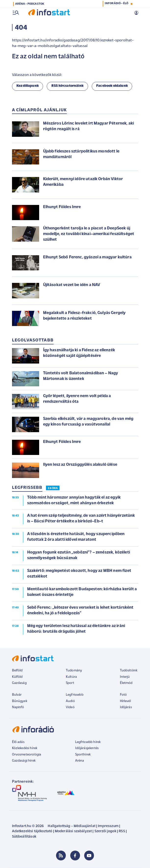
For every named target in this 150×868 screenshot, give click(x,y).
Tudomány (74, 671)
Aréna (80, 761)
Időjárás (126, 707)
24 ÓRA (53, 488)
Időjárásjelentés (87, 748)
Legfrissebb (75, 695)
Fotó (123, 695)
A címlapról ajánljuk (40, 110)
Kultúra (71, 677)
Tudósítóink (129, 671)
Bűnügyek (20, 701)
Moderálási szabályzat (73, 831)
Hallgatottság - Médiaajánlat (71, 826)
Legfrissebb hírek (88, 742)
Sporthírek (83, 755)
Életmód (126, 683)
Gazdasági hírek (24, 761)
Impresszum (108, 826)
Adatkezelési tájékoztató (32, 831)
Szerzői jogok (105, 831)
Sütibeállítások (24, 837)
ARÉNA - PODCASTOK (30, 4)
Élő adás (18, 742)
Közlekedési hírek (25, 748)
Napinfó (18, 707)
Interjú (125, 677)
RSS (122, 831)
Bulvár (17, 695)
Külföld (17, 677)
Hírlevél (125, 701)
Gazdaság (19, 683)
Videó (70, 707)
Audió (70, 701)
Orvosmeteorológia (27, 755)
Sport (70, 683)
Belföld (17, 671)
